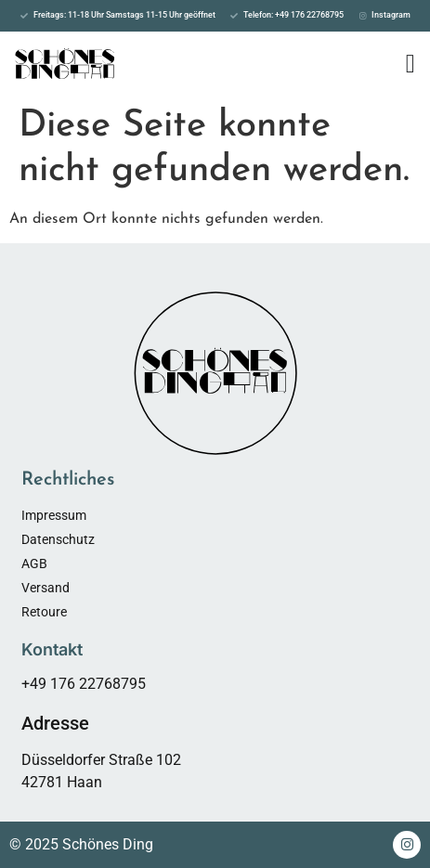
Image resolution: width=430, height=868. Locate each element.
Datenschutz (58, 539)
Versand (46, 588)
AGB (34, 564)
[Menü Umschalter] (410, 64)
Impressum (54, 515)
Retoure (44, 612)
